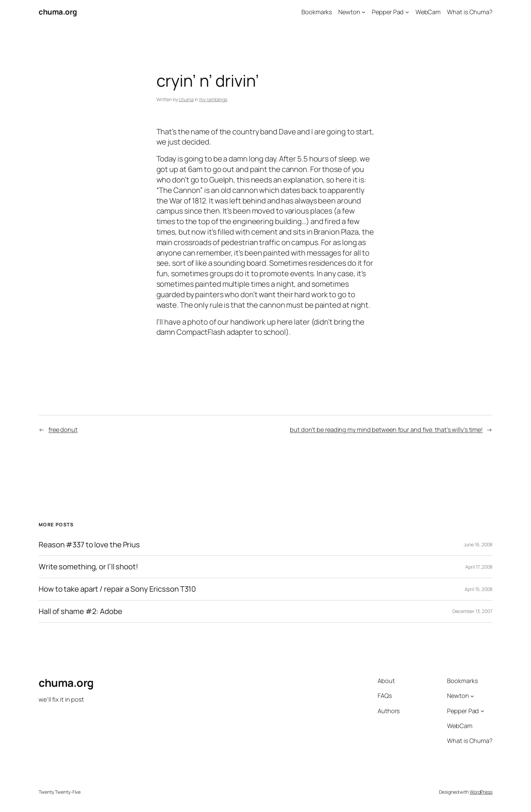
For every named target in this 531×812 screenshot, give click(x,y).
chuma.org (58, 12)
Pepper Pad (388, 12)
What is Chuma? (470, 12)
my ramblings (213, 99)
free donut (63, 430)
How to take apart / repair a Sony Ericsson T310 (117, 589)
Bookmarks (317, 12)
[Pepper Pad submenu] (407, 12)
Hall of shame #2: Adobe (80, 611)
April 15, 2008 (479, 589)
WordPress (481, 792)
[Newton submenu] (364, 12)
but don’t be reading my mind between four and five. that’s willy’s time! (386, 430)
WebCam (428, 12)
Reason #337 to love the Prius (89, 545)
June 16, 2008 (478, 544)
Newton (349, 12)
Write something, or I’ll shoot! (88, 567)
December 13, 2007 (472, 611)
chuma (186, 99)
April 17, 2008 (479, 567)
